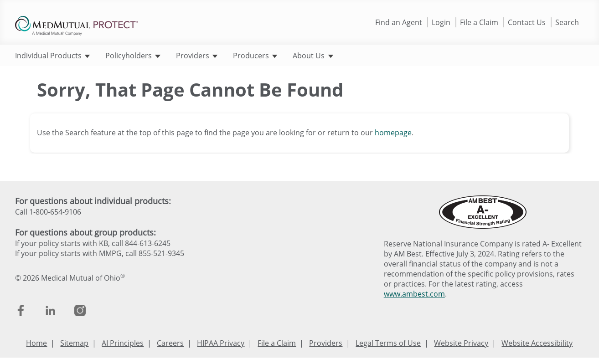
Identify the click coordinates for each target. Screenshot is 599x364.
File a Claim (479, 22)
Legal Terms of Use (388, 343)
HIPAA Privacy (221, 343)
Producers (255, 56)
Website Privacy (461, 343)
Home (36, 343)
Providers (197, 56)
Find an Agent (399, 22)
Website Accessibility (537, 343)
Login (441, 22)
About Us (313, 56)
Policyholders (133, 56)
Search (567, 22)
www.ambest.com (414, 294)
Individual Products (52, 56)
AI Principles (123, 343)
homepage (393, 133)
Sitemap (74, 343)
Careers (170, 343)
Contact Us (527, 22)
